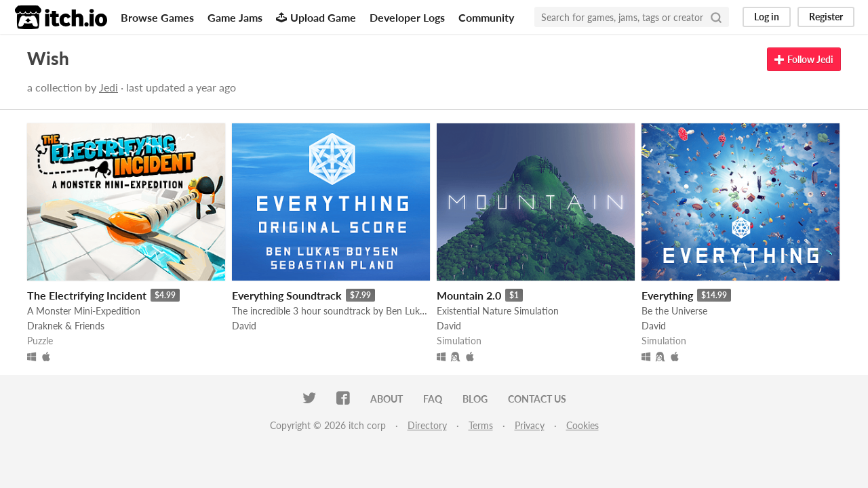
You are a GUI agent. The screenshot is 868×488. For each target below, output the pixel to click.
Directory (427, 425)
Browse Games (157, 17)
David (244, 326)
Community (486, 17)
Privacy (530, 425)
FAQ (433, 399)
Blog (475, 399)
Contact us (537, 399)
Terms (481, 425)
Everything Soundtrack (287, 295)
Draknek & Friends (66, 326)
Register (826, 17)
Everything (667, 295)
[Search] (716, 17)
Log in (767, 17)
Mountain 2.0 (469, 295)
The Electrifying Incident (87, 295)
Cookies (583, 425)
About (387, 399)
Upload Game (316, 17)
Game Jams (235, 17)
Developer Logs (407, 17)
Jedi (108, 87)
